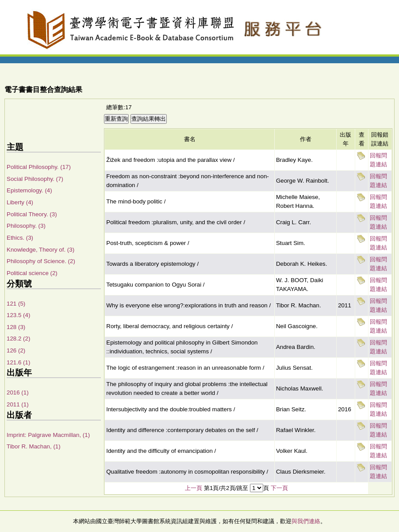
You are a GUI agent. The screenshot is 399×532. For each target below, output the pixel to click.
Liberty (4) (20, 202)
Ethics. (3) (20, 238)
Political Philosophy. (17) (39, 167)
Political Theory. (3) (32, 214)
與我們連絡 (306, 521)
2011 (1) (18, 404)
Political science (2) (32, 273)
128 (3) (16, 327)
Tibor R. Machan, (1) (34, 446)
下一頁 (279, 488)
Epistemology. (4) (29, 190)
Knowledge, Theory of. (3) (40, 250)
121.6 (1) (18, 362)
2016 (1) (18, 392)
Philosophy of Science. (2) (41, 261)
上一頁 (194, 488)
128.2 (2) (18, 339)
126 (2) (16, 350)
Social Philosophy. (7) (35, 179)
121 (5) (16, 304)
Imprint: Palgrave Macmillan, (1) (48, 435)
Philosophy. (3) (26, 226)
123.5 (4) (18, 315)
